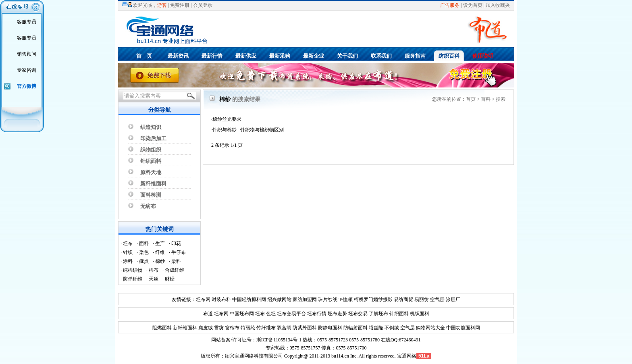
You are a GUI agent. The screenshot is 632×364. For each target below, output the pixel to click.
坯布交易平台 (291, 314)
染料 (176, 261)
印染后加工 (153, 138)
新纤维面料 (153, 184)
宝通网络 (407, 356)
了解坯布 (378, 314)
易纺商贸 (403, 300)
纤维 (160, 252)
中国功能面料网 (463, 328)
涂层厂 (452, 300)
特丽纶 (247, 328)
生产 (160, 243)
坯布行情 (317, 314)
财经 (170, 279)
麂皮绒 (205, 328)
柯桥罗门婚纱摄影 (373, 300)
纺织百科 (449, 56)
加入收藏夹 (498, 5)
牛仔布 (179, 252)
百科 (486, 99)
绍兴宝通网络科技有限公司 (254, 356)
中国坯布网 (242, 314)
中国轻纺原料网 (249, 300)
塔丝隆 (375, 328)
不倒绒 (391, 328)
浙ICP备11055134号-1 (279, 340)
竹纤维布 (265, 328)
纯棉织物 (133, 270)
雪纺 (218, 328)
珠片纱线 (328, 300)
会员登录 (203, 5)
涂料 (128, 261)
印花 (176, 243)
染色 (144, 252)
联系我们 (381, 56)
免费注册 (180, 5)
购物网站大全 (430, 328)
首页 (471, 99)
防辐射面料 (355, 328)
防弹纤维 (133, 279)
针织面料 (151, 161)
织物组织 (151, 150)
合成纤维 (175, 270)
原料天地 (151, 172)
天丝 (154, 279)
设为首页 (473, 5)
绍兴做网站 (279, 300)
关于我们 (347, 56)
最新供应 (246, 56)
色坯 (271, 314)
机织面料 (420, 314)
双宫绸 (284, 328)
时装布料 (221, 300)
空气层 (437, 300)
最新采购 (280, 56)
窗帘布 (232, 328)
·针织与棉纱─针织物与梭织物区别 (247, 130)
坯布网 (203, 300)
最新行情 (212, 56)
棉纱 (160, 261)
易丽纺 (422, 300)
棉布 (154, 270)
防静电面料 (330, 328)
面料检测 (151, 195)
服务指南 (415, 56)
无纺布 (148, 206)
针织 (128, 252)
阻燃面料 (162, 328)
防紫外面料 (304, 328)
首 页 (144, 56)
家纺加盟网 (305, 300)
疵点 (144, 261)
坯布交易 (358, 314)
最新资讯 (178, 56)
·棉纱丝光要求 (226, 119)
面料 (144, 243)
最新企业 (314, 56)
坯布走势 (337, 314)
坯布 (128, 243)
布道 (208, 314)
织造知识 (151, 127)
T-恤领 (345, 300)
